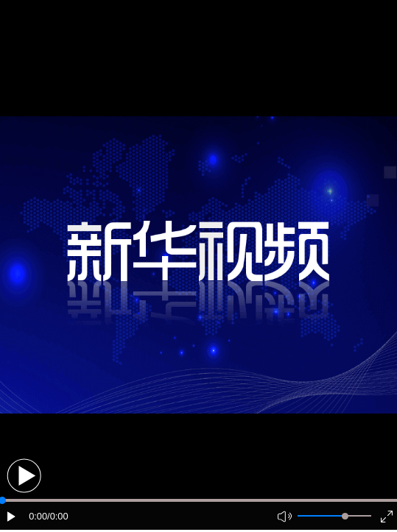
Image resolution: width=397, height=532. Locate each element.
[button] (24, 476)
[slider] (345, 516)
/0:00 (57, 516)
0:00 (38, 516)
